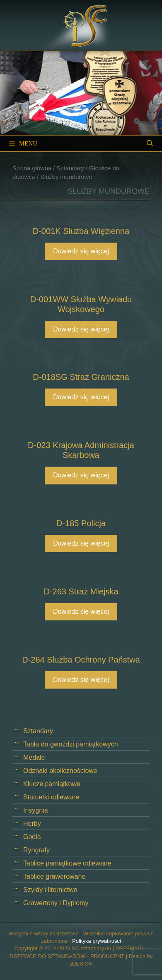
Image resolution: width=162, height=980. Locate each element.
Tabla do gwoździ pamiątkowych (71, 744)
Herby (32, 824)
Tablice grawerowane (54, 876)
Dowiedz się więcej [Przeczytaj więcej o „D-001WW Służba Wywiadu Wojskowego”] (81, 329)
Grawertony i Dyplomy (56, 903)
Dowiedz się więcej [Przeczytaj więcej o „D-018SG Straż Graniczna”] (81, 397)
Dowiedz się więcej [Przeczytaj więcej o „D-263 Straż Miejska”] (81, 612)
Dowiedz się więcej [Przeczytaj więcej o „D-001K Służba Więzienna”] (81, 251)
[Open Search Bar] (150, 143)
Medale (34, 757)
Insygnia (36, 810)
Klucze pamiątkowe (52, 784)
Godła (32, 837)
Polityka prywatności (97, 941)
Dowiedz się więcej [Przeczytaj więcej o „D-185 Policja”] (81, 543)
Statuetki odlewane (51, 797)
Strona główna (32, 168)
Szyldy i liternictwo (50, 890)
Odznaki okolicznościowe (60, 771)
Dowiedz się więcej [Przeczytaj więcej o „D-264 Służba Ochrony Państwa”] (81, 680)
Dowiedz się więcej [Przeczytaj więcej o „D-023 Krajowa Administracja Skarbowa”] (81, 475)
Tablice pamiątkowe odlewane (67, 863)
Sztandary (70, 168)
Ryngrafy (36, 850)
